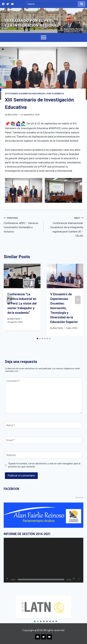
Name (11, 425)
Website (11, 455)
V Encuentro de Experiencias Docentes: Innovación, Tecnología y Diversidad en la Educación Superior (64, 308)
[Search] (52, 4)
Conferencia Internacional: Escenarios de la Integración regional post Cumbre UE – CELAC (65, 226)
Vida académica (55, 94)
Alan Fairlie (12, 115)
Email (10, 440)
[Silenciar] (74, 579)
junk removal (79, 498)
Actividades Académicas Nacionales (25, 94)
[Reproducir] (8, 579)
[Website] (43, 455)
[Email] (43, 440)
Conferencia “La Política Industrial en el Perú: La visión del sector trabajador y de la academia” (22, 303)
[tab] (37, 339)
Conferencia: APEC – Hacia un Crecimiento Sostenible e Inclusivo (22, 224)
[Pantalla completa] (79, 579)
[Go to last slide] (9, 300)
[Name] (43, 425)
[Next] (78, 300)
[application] (43, 560)
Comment (13, 381)
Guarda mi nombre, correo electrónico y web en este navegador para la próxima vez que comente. (44, 465)
